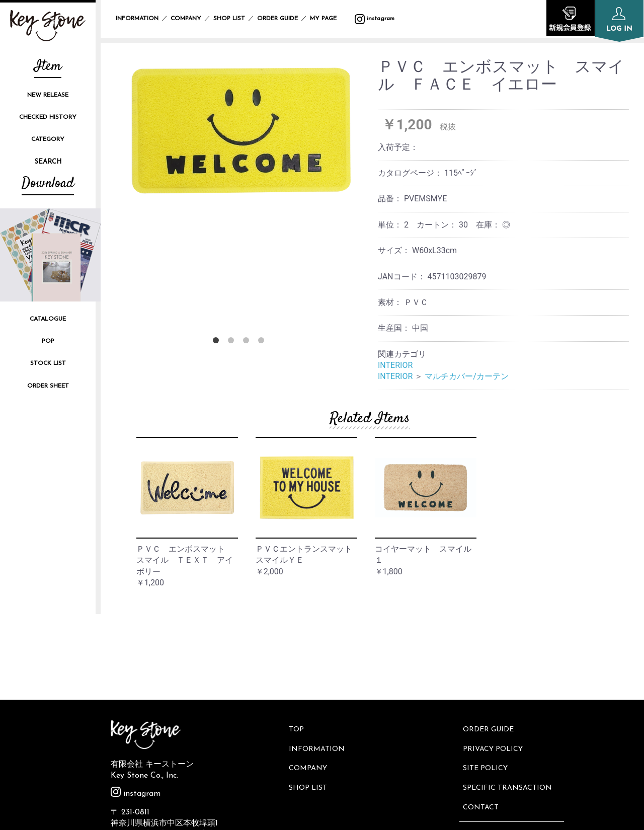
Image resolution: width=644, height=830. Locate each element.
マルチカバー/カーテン (467, 376)
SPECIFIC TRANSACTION (509, 693)
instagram (375, 19)
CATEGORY (48, 139)
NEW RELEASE (48, 95)
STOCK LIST (48, 363)
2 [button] (233, 342)
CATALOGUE (48, 319)
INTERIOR (395, 365)
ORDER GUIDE (277, 19)
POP (48, 341)
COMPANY (186, 19)
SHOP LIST (229, 19)
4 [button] (263, 342)
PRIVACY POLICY (494, 660)
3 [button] (248, 342)
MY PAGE (329, 19)
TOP (298, 643)
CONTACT (482, 710)
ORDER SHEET (48, 386)
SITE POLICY (487, 677)
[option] (240, 130)
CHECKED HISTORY (48, 117)
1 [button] (218, 342)
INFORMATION (137, 19)
